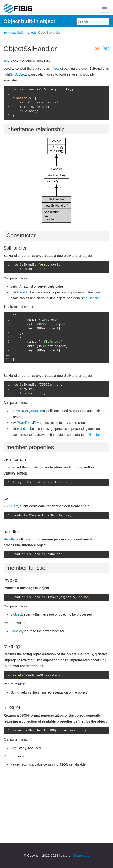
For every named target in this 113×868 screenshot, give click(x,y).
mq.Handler (91, 298)
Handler (23, 292)
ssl (6, 60)
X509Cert (22, 411)
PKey (21, 423)
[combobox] (93, 21)
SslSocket (17, 74)
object (18, 614)
